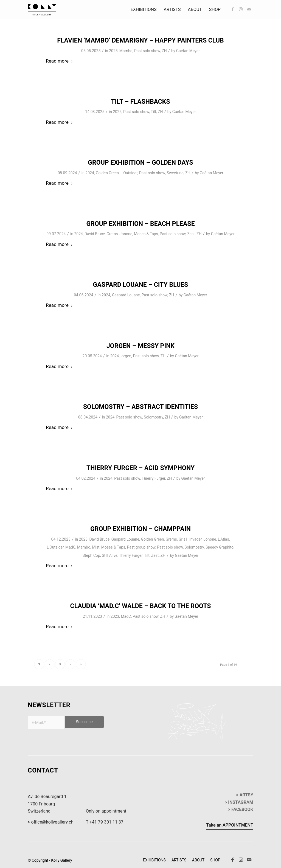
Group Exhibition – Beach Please (140, 224)
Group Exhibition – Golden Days (140, 163)
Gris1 (183, 539)
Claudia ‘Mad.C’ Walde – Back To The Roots (141, 606)
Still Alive (110, 555)
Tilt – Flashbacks (140, 102)
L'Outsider (129, 173)
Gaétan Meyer (188, 51)
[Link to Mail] (249, 9)
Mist (96, 547)
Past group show (141, 547)
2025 (113, 51)
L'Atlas (224, 539)
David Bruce (95, 234)
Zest (191, 234)
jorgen (126, 356)
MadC (70, 547)
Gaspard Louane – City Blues (141, 285)
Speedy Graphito (220, 547)
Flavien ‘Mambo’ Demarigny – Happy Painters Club (140, 40)
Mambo (126, 51)
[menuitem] (144, 10)
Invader (196, 539)
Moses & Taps (146, 234)
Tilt (153, 112)
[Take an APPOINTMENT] (230, 826)
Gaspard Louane (126, 295)
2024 (90, 173)
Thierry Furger (153, 478)
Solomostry (153, 417)
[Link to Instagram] (241, 9)
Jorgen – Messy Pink (140, 346)
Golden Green (107, 173)
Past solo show (147, 51)
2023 (83, 539)
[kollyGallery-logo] (42, 10)
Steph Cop (91, 555)
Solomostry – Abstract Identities (140, 407)
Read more (59, 61)
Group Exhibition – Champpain (140, 529)
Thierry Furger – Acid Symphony (140, 468)
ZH (164, 51)
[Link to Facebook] (233, 9)
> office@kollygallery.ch (50, 822)
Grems (112, 234)
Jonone (126, 234)
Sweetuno (175, 173)
